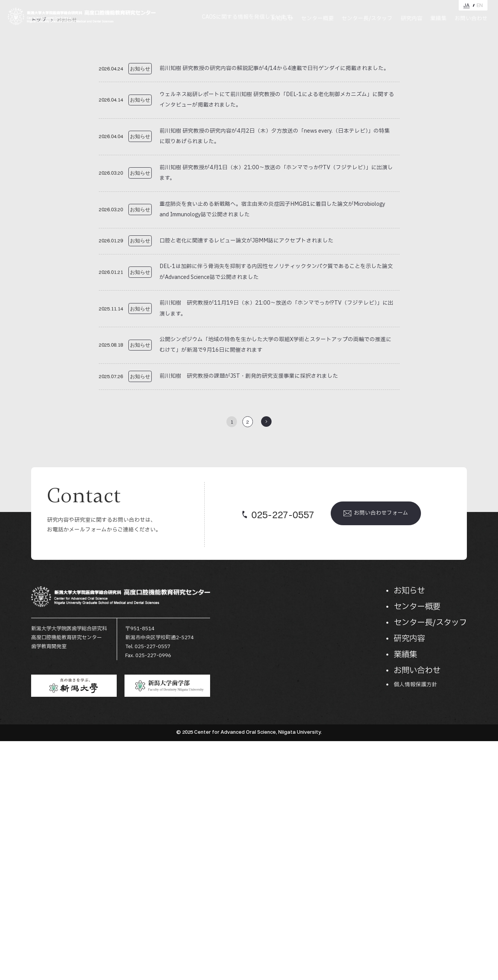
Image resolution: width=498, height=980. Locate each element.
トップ (39, 259)
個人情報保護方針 (416, 924)
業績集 (438, 19)
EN (480, 5)
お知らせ (282, 19)
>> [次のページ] (266, 661)
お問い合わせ (471, 19)
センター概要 (317, 19)
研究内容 (412, 19)
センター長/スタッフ (367, 19)
